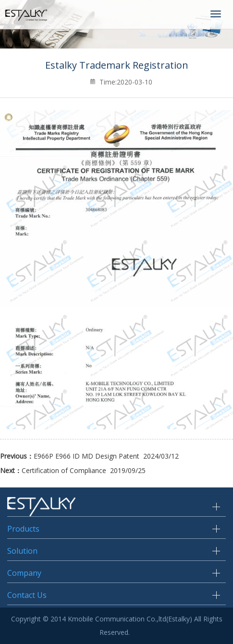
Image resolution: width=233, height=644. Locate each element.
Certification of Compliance (64, 470)
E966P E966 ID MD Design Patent (86, 456)
